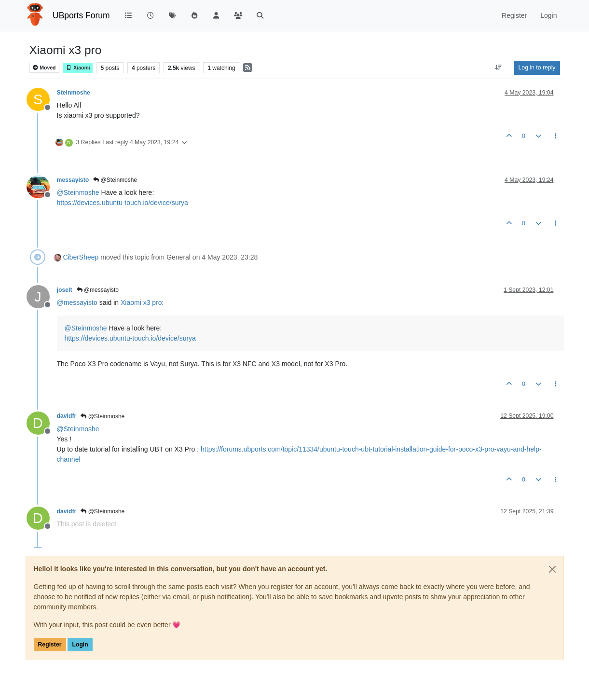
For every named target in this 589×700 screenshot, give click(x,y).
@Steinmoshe (115, 180)
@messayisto (98, 290)
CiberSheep (81, 257)
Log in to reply (537, 68)
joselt (65, 290)
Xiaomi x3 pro (141, 302)
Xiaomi (78, 68)
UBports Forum (81, 15)
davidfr (67, 416)
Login (80, 645)
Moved (44, 68)
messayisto (73, 180)
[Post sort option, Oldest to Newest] (498, 68)
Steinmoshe (74, 93)
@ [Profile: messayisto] (77, 302)
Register (50, 645)
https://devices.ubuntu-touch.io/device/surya (123, 203)
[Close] (552, 569)
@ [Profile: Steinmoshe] (78, 192)
